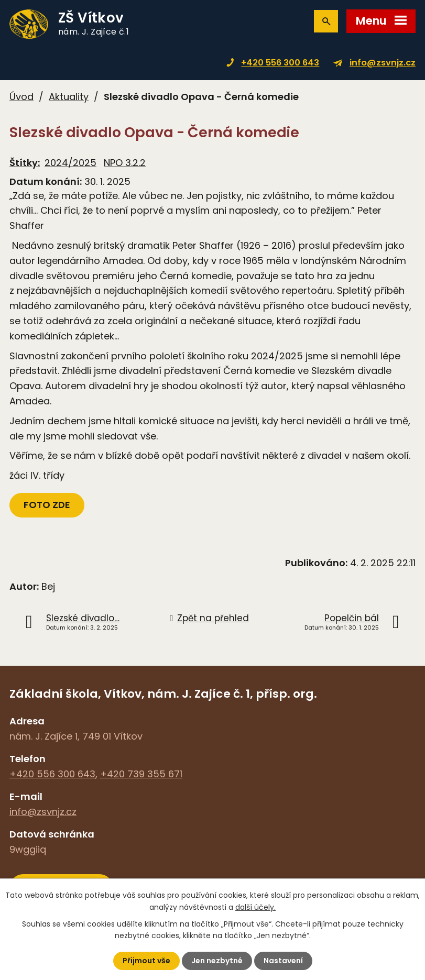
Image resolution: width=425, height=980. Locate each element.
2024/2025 (70, 163)
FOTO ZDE (47, 505)
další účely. (255, 907)
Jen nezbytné (217, 961)
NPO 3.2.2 (125, 163)
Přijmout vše (146, 961)
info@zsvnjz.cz (383, 63)
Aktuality (69, 97)
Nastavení (283, 961)
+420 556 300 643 (280, 63)
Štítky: (25, 163)
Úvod (21, 97)
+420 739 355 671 (141, 774)
